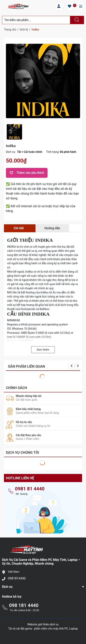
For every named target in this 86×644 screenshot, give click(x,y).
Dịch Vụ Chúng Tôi (22, 451)
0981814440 (17, 577)
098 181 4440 (24, 604)
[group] (43, 81)
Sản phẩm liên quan (26, 366)
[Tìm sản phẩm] (36, 20)
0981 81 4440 (30, 487)
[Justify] (76, 20)
